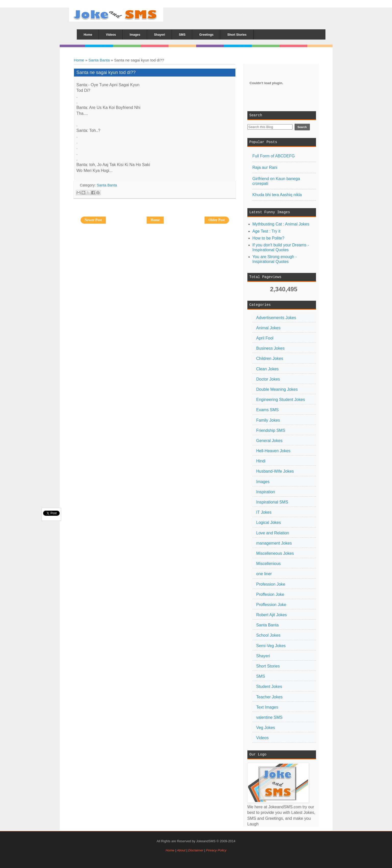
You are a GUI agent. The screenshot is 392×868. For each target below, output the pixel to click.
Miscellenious (269, 564)
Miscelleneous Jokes (275, 553)
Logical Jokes (269, 523)
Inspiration (266, 492)
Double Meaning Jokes (277, 389)
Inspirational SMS (272, 502)
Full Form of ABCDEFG (274, 156)
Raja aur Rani (265, 167)
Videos (263, 738)
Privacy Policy (216, 850)
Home (79, 60)
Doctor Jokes (268, 379)
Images (263, 482)
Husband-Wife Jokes (275, 471)
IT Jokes (264, 512)
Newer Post (93, 220)
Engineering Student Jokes (281, 400)
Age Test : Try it (267, 231)
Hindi (261, 461)
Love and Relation (273, 533)
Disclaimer (196, 850)
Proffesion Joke (270, 594)
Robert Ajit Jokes (272, 615)
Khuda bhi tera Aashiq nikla (277, 195)
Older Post (217, 220)
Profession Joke (271, 584)
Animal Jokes (268, 328)
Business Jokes (270, 348)
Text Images (267, 707)
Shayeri (263, 656)
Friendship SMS (271, 430)
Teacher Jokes (269, 697)
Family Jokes (268, 420)
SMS (261, 676)
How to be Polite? (268, 238)
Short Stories (268, 666)
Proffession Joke (271, 605)
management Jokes (274, 543)
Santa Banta (99, 60)
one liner (264, 574)
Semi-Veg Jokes (271, 646)
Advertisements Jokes (276, 318)
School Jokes (268, 635)
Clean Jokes (268, 369)
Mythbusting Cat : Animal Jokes (281, 224)
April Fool (265, 338)
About (181, 850)
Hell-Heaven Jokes (273, 451)
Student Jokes (269, 687)
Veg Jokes (266, 728)
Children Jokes (270, 358)
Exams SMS (268, 410)
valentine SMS (269, 717)
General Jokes (269, 441)
